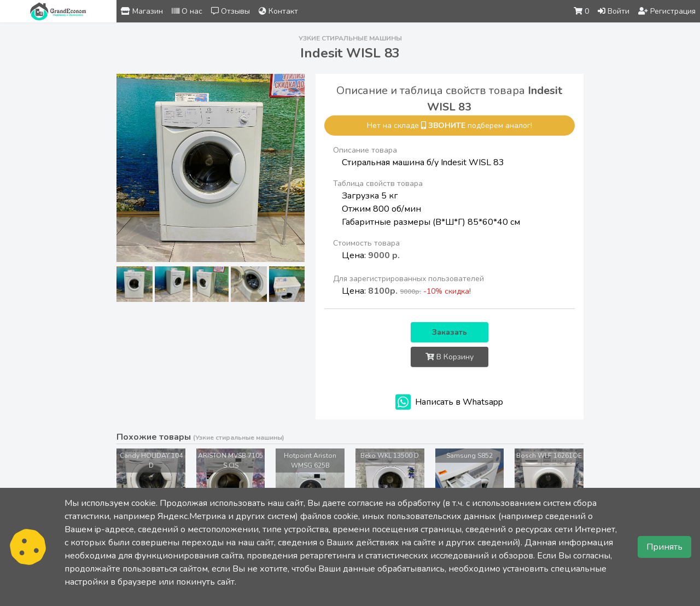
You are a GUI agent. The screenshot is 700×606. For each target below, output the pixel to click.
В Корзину (450, 357)
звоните (447, 126)
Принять (664, 547)
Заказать (450, 332)
